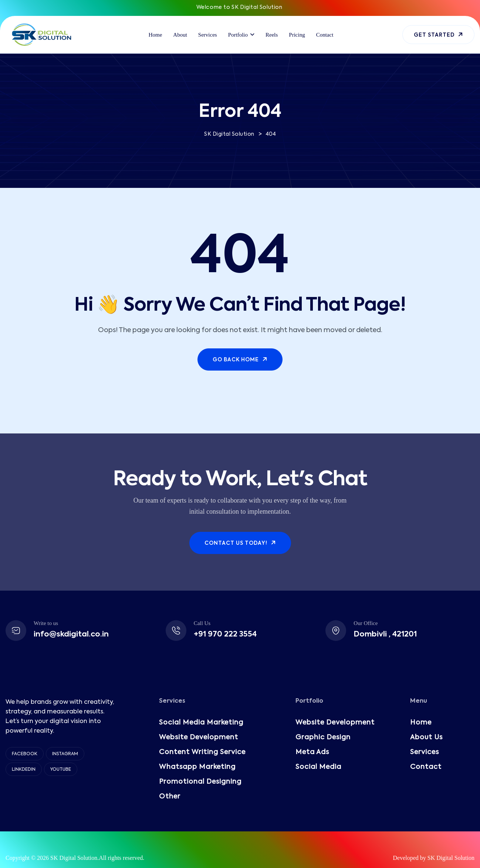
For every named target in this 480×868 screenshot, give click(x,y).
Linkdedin (24, 770)
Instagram (65, 754)
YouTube (61, 770)
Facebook (25, 754)
